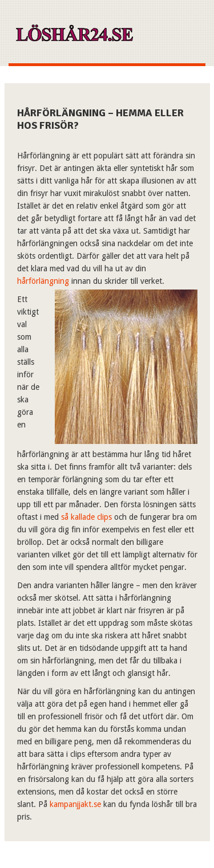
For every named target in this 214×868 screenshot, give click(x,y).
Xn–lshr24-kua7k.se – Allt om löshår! (74, 37)
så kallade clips (86, 517)
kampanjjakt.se (75, 804)
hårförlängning (43, 281)
